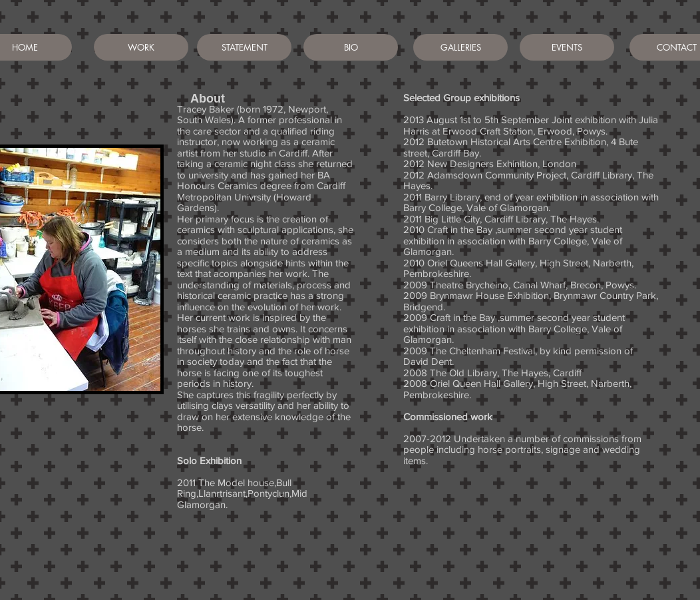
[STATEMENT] (244, 47)
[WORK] (141, 47)
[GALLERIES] (460, 47)
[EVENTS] (567, 47)
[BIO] (351, 47)
